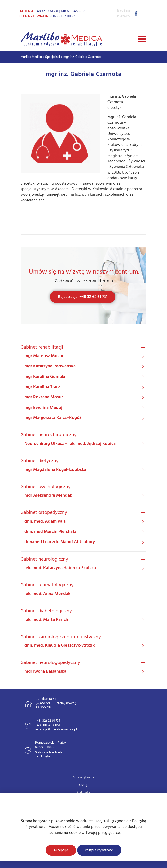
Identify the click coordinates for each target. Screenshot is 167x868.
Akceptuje (61, 850)
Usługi (84, 785)
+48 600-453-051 (73, 11)
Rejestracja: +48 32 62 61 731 (83, 297)
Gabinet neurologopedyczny (50, 663)
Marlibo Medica (31, 57)
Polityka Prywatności (99, 850)
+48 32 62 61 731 (46, 11)
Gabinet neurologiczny (44, 559)
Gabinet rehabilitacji (42, 347)
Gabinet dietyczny (40, 461)
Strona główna (83, 778)
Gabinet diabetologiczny (46, 611)
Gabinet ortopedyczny (44, 513)
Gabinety (84, 792)
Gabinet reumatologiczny (47, 585)
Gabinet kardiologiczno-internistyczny (61, 637)
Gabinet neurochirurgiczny (49, 435)
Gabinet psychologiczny (46, 487)
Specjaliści (52, 57)
